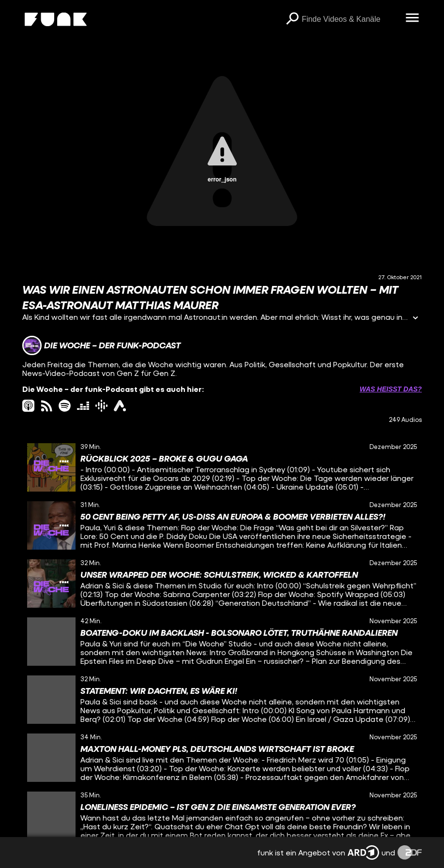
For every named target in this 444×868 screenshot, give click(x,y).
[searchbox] (350, 19)
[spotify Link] (65, 406)
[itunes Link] (28, 406)
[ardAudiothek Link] (120, 406)
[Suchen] (292, 19)
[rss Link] (47, 406)
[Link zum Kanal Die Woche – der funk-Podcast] (101, 345)
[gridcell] (222, 467)
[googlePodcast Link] (101, 406)
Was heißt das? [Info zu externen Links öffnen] (391, 389)
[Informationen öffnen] (415, 319)
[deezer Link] (83, 406)
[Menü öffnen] (412, 18)
